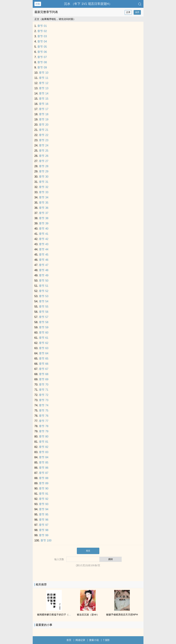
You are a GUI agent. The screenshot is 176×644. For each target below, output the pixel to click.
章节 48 (44, 270)
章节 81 (44, 442)
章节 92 (44, 499)
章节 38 (44, 218)
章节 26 (44, 156)
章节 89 (44, 483)
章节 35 (44, 203)
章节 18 (44, 114)
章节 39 (44, 223)
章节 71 (44, 390)
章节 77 (44, 421)
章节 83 (44, 452)
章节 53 (44, 296)
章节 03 (42, 36)
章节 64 (44, 353)
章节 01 (42, 26)
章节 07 (42, 57)
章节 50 (44, 281)
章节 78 (44, 426)
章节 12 (44, 83)
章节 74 (44, 405)
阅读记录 (80, 640)
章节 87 (44, 473)
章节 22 (44, 135)
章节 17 (44, 109)
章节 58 (44, 322)
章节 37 (44, 213)
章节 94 (44, 509)
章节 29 (44, 171)
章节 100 (46, 540)
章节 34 (44, 197)
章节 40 (44, 229)
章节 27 (44, 161)
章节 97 (44, 525)
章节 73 (44, 400)
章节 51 (44, 286)
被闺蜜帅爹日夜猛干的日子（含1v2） (57, 615)
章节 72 (44, 395)
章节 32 (44, 187)
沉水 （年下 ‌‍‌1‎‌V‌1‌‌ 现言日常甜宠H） (88, 4)
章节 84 (44, 457)
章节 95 (44, 514)
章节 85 (44, 463)
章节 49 (44, 275)
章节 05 (42, 47)
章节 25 (44, 151)
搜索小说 (94, 640)
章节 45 (44, 255)
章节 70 (44, 385)
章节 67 (44, 369)
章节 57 (44, 317)
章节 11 (44, 78)
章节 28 (44, 166)
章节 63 (44, 348)
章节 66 (44, 364)
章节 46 (44, 260)
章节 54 (44, 301)
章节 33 (44, 192)
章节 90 (44, 489)
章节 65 (44, 359)
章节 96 (44, 520)
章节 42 (44, 239)
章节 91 (44, 494)
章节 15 (44, 99)
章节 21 (44, 130)
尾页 (88, 551)
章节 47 (44, 265)
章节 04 (42, 41)
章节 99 (44, 535)
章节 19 (44, 119)
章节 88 (44, 478)
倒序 (137, 12)
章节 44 (44, 249)
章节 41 (44, 234)
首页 (69, 640)
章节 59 (44, 327)
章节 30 (44, 177)
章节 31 (44, 182)
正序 (128, 12)
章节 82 (44, 447)
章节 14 (44, 93)
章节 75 (44, 411)
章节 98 (44, 530)
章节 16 (44, 104)
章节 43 (44, 244)
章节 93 (44, 504)
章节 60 (44, 333)
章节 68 (44, 374)
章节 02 (42, 31)
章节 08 (42, 62)
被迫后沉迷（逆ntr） (88, 615)
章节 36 (44, 208)
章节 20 (44, 125)
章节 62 (44, 343)
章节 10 (44, 73)
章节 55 (44, 307)
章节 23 (44, 140)
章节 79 (44, 431)
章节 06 (42, 52)
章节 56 (44, 312)
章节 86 (44, 468)
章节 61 (44, 338)
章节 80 (44, 437)
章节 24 (44, 145)
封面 (38, 4)
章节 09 (42, 67)
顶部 (106, 640)
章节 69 (44, 379)
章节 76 (44, 416)
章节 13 (44, 88)
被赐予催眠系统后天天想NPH (122, 615)
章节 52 (44, 291)
